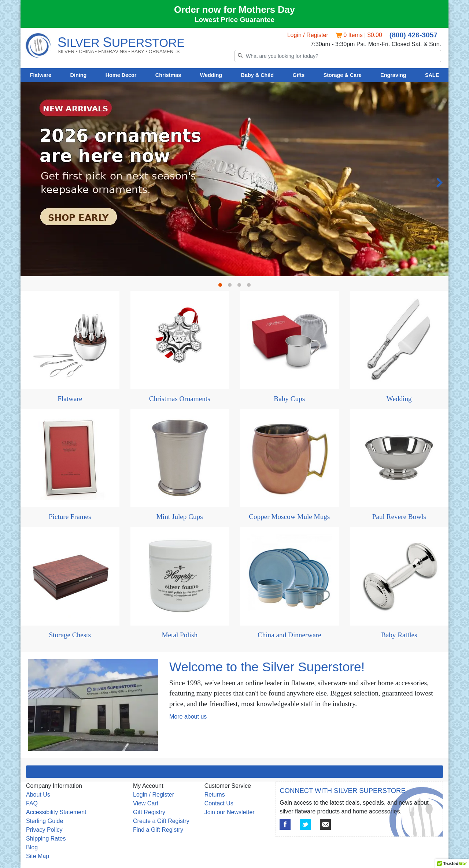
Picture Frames (70, 517)
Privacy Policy (44, 830)
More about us (188, 717)
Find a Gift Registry (158, 830)
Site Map (38, 856)
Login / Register (308, 35)
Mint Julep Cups (180, 517)
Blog (32, 847)
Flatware (41, 75)
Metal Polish (180, 635)
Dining (79, 75)
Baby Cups (289, 399)
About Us (38, 795)
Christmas (168, 75)
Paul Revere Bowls (399, 517)
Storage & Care (343, 75)
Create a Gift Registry (161, 821)
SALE (432, 75)
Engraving (393, 75)
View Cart (146, 803)
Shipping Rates (46, 839)
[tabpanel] (234, 82)
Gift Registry (149, 812)
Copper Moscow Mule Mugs (289, 517)
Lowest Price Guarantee (235, 20)
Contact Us (219, 803)
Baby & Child (258, 75)
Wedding (211, 75)
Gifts (299, 75)
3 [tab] (241, 287)
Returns (215, 795)
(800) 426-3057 (413, 35)
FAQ (32, 803)
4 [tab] (251, 287)
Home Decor (121, 75)
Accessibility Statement (56, 812)
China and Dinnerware (289, 635)
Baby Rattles (399, 635)
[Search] (338, 56)
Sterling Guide (45, 821)
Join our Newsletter (230, 812)
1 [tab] (222, 287)
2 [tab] (232, 287)
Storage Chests (70, 635)
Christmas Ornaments (180, 399)
